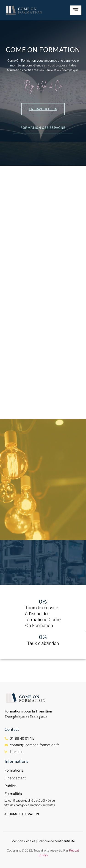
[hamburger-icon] (76, 10)
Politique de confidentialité (56, 841)
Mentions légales (23, 841)
